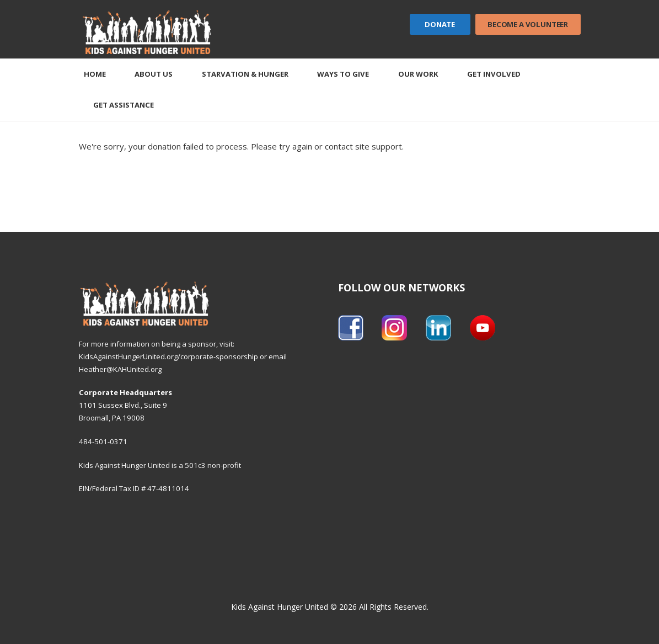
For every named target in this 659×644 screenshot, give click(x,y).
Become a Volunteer (528, 24)
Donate (440, 24)
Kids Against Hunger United (280, 607)
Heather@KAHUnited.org (120, 369)
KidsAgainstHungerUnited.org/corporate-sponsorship (168, 356)
